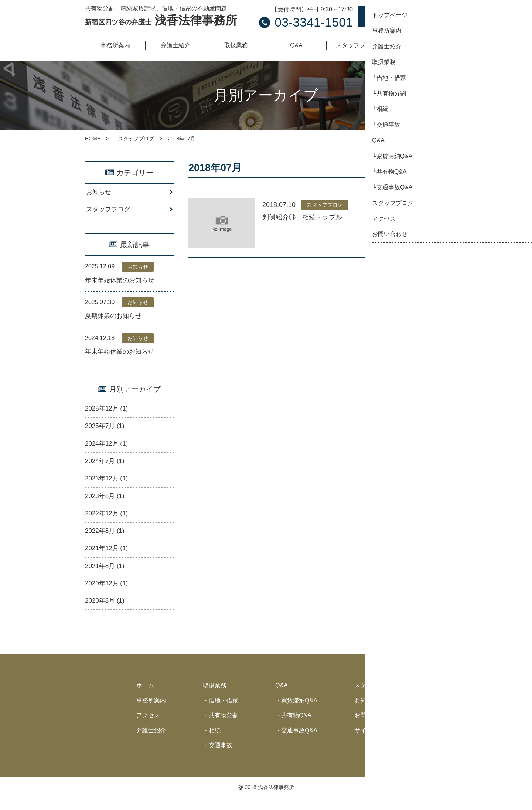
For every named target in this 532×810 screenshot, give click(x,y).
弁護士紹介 (151, 742)
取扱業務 (215, 697)
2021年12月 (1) (108, 558)
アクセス (148, 727)
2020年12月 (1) (108, 595)
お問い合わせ (410, 17)
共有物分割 (224, 727)
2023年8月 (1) (106, 504)
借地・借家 (224, 712)
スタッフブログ (136, 139)
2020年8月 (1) (106, 613)
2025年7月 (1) (106, 431)
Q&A (282, 697)
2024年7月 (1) (106, 467)
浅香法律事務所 (161, 20)
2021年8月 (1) (106, 576)
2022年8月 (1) (106, 540)
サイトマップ (372, 742)
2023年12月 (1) (108, 486)
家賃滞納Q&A (299, 712)
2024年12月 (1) (108, 449)
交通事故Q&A (299, 742)
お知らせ (99, 193)
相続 (215, 742)
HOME (93, 139)
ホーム (145, 697)
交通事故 (221, 757)
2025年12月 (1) (108, 413)
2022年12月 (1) (108, 522)
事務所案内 (151, 712)
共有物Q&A (296, 727)
